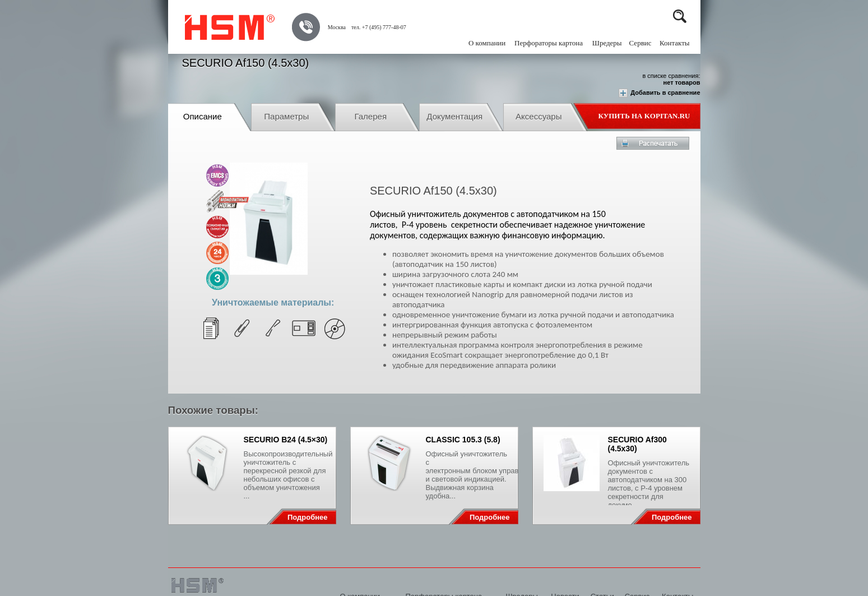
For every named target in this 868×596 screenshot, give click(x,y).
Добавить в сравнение (659, 93)
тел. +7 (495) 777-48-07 (379, 27)
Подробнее (308, 517)
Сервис (640, 43)
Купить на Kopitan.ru (644, 116)
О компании (487, 43)
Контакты (675, 43)
